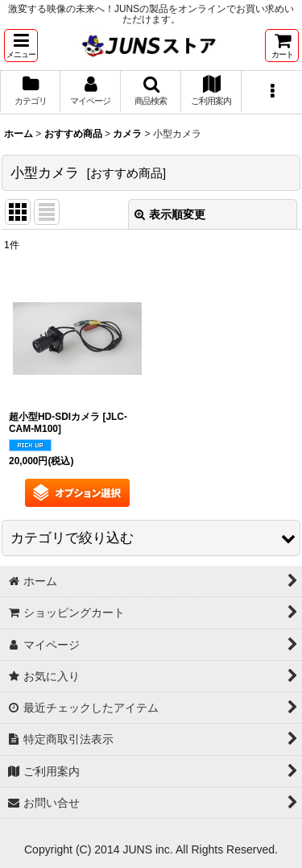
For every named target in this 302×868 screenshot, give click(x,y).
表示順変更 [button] (170, 214)
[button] (21, 46)
